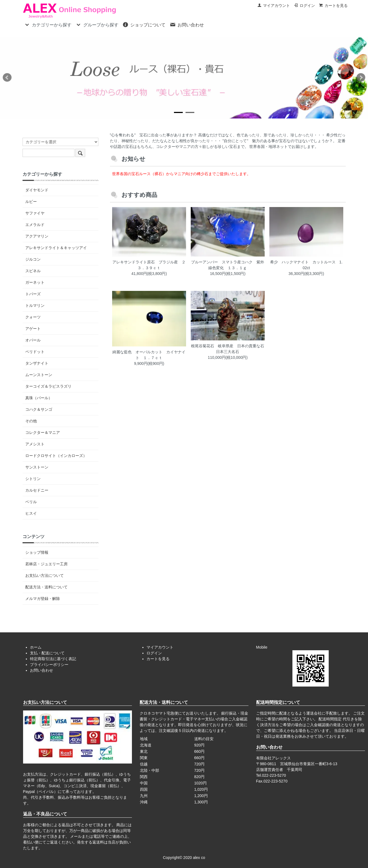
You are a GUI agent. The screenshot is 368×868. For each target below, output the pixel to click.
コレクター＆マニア (43, 432)
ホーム (36, 647)
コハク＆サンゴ (39, 409)
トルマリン (35, 305)
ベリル (31, 502)
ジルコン (33, 259)
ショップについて (144, 24)
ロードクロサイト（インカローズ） (56, 456)
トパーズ (33, 294)
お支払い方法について (45, 575)
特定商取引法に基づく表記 (53, 659)
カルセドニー (37, 490)
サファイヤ (35, 213)
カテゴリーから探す (48, 24)
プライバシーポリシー (49, 665)
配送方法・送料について (46, 587)
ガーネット (35, 282)
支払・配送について (47, 653)
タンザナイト (37, 363)
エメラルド (35, 225)
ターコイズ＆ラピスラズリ (48, 386)
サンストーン (37, 467)
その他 (31, 421)
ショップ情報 (37, 552)
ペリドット (35, 352)
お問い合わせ (187, 24)
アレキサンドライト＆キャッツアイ (56, 248)
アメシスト (35, 444)
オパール (33, 340)
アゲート (33, 329)
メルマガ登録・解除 (43, 599)
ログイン (304, 5)
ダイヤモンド (37, 190)
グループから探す (97, 24)
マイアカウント (274, 5)
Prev (7, 78)
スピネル (33, 271)
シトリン (33, 479)
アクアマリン (37, 236)
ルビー (31, 202)
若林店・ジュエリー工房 (46, 564)
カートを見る (333, 5)
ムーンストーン (39, 375)
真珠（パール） (39, 398)
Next (361, 78)
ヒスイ (31, 513)
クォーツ (33, 317)
